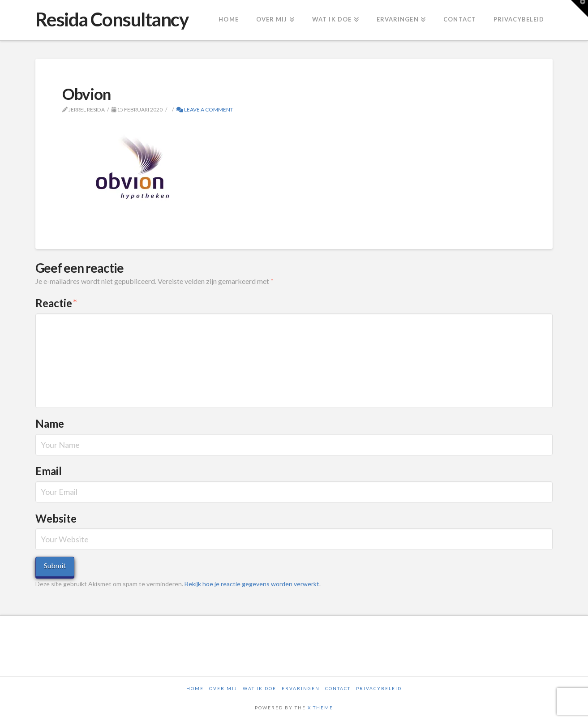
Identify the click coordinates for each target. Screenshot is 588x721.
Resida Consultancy (112, 19)
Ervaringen (301, 688)
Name (50, 423)
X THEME (320, 708)
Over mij (223, 688)
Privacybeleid (379, 688)
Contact (338, 688)
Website (56, 518)
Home (195, 688)
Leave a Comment (205, 109)
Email (49, 471)
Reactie (56, 303)
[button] (579, 9)
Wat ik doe (260, 688)
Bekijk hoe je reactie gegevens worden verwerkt (252, 584)
